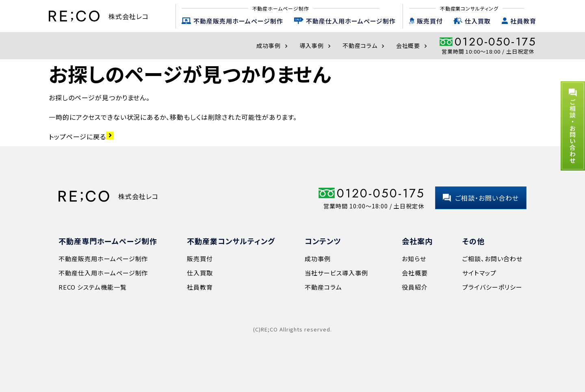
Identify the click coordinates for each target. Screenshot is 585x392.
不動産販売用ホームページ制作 (238, 21)
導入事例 (316, 45)
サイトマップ (479, 273)
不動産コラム (364, 45)
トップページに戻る (81, 136)
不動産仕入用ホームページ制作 (351, 21)
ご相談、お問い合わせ (492, 259)
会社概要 (413, 45)
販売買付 (430, 21)
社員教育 (523, 21)
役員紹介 (415, 287)
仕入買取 (478, 21)
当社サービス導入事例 (336, 273)
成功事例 (273, 45)
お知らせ (414, 259)
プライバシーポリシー (492, 287)
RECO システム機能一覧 (92, 287)
